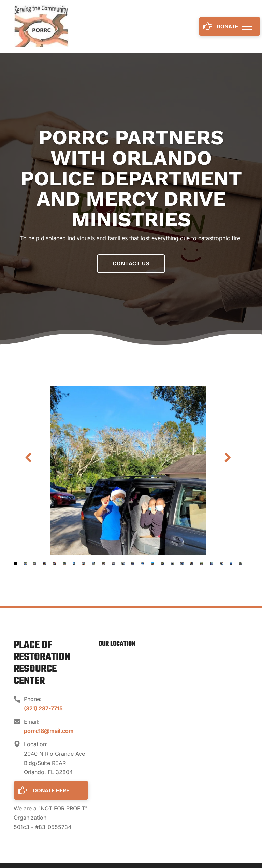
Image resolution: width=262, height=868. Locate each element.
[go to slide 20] (201, 564)
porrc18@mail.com (49, 731)
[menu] (247, 27)
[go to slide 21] (211, 564)
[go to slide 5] (54, 564)
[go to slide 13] (133, 564)
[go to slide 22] (221, 564)
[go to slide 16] (162, 564)
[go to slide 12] (123, 564)
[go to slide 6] (64, 564)
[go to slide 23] (231, 564)
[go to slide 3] (35, 564)
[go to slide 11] (113, 564)
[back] (28, 458)
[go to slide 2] (25, 564)
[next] (228, 458)
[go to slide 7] (74, 564)
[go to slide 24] (241, 564)
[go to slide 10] (104, 564)
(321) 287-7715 (43, 708)
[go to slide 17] (172, 564)
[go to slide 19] (192, 564)
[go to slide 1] (15, 564)
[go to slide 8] (84, 564)
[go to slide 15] (153, 564)
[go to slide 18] (182, 564)
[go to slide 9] (94, 564)
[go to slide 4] (45, 564)
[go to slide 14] (143, 564)
